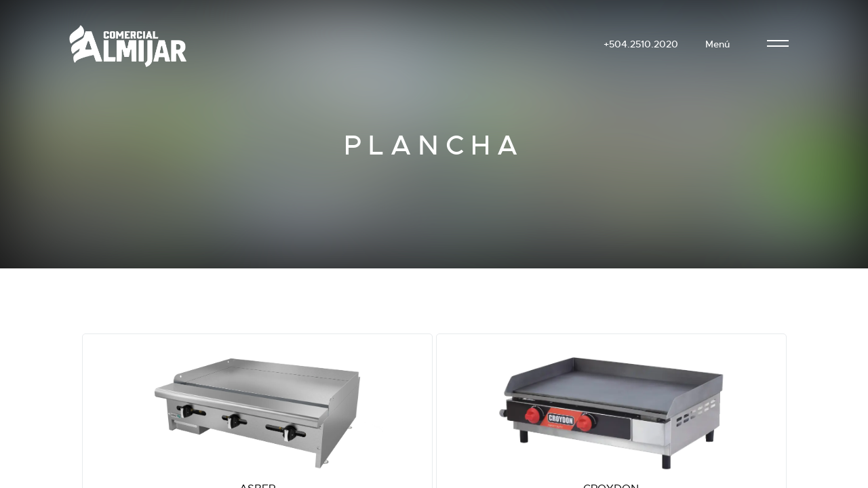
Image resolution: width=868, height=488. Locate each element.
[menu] (778, 44)
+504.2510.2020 (641, 44)
